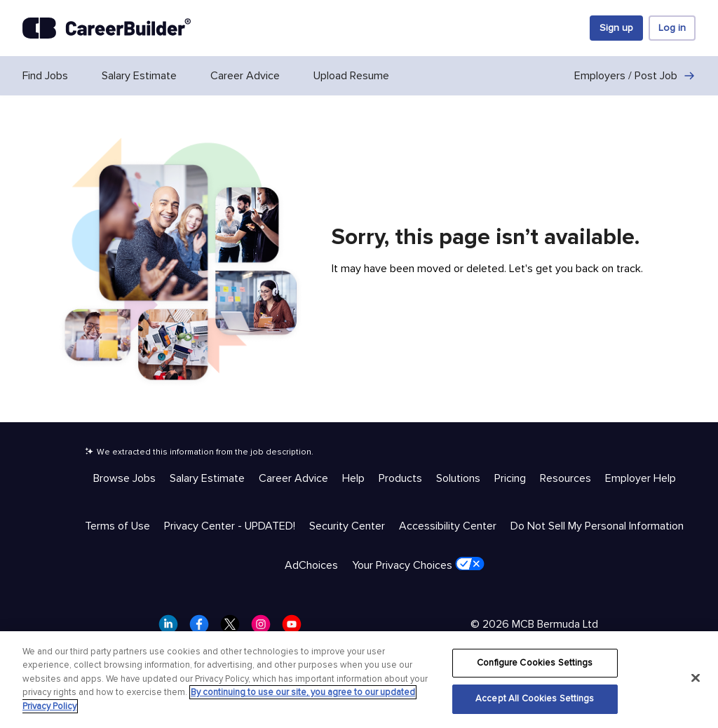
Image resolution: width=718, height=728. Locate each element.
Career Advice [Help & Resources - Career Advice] (293, 478)
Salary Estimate (139, 76)
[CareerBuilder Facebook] (203, 628)
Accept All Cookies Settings (535, 699)
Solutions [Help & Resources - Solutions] (458, 478)
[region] (359, 680)
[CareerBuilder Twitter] (234, 628)
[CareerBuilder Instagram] (265, 628)
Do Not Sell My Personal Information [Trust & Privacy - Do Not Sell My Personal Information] (597, 526)
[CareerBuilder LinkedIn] (172, 628)
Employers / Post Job (635, 76)
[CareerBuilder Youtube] (296, 628)
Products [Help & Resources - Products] (400, 478)
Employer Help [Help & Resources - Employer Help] (641, 478)
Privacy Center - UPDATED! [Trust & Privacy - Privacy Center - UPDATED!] (230, 526)
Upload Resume (351, 76)
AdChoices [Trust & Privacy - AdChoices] (311, 565)
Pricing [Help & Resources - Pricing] (510, 478)
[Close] (696, 678)
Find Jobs (45, 76)
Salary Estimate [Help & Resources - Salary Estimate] (207, 478)
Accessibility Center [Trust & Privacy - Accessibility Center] (448, 526)
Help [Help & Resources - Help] (353, 478)
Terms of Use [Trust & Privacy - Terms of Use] (117, 526)
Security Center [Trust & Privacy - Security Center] (347, 526)
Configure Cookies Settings (535, 663)
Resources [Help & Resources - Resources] (565, 478)
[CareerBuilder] (107, 28)
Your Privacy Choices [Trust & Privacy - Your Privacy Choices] (418, 565)
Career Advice (245, 76)
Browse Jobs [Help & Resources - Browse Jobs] (124, 478)
